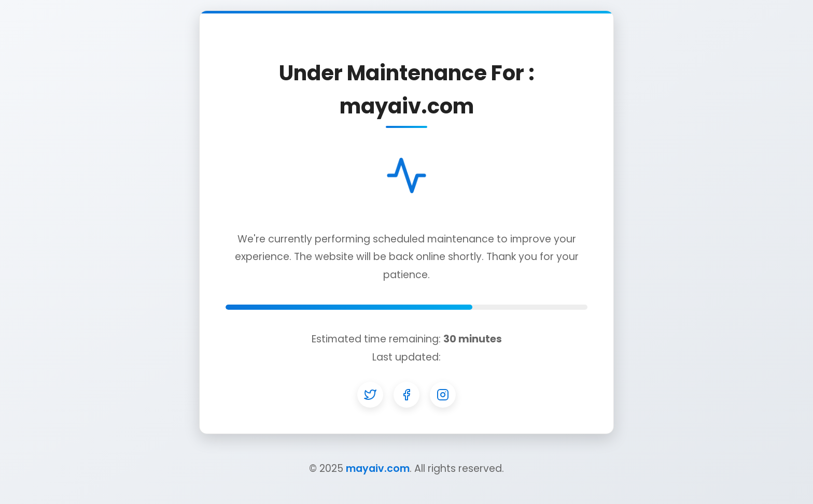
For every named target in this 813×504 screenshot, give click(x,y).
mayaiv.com (378, 469)
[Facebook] (406, 395)
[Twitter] (370, 395)
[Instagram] (443, 395)
